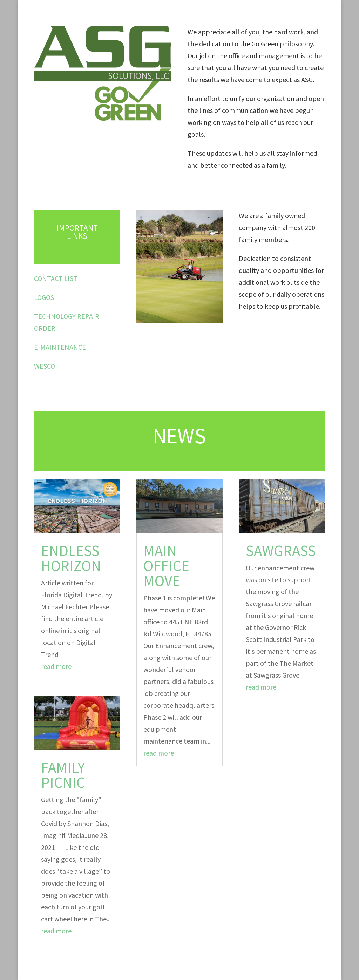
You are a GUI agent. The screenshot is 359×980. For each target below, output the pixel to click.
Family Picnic (63, 775)
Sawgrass (281, 551)
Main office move (166, 566)
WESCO (45, 366)
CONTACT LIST (56, 278)
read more (56, 666)
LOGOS (44, 297)
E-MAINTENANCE (60, 347)
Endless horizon (71, 558)
